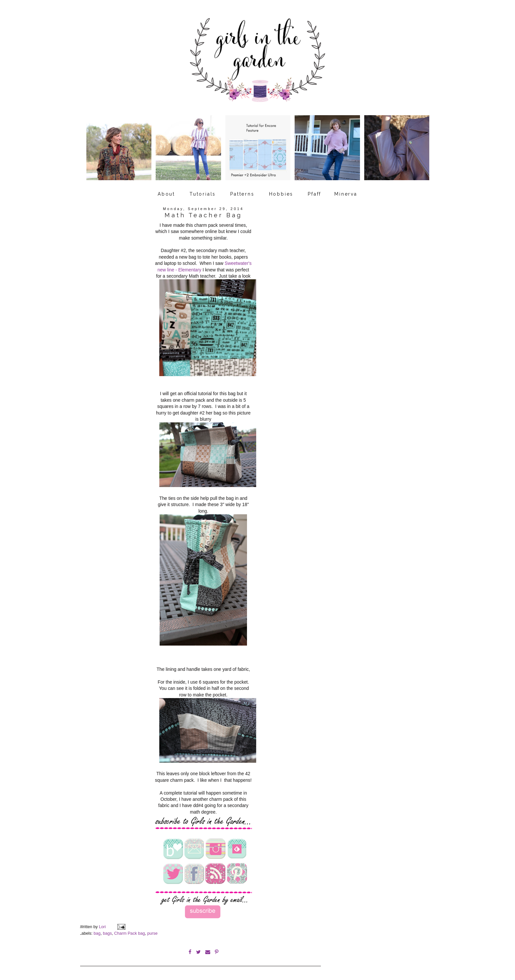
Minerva (346, 191)
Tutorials (203, 191)
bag (97, 930)
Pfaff (314, 191)
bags (107, 930)
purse (152, 930)
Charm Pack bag (129, 930)
